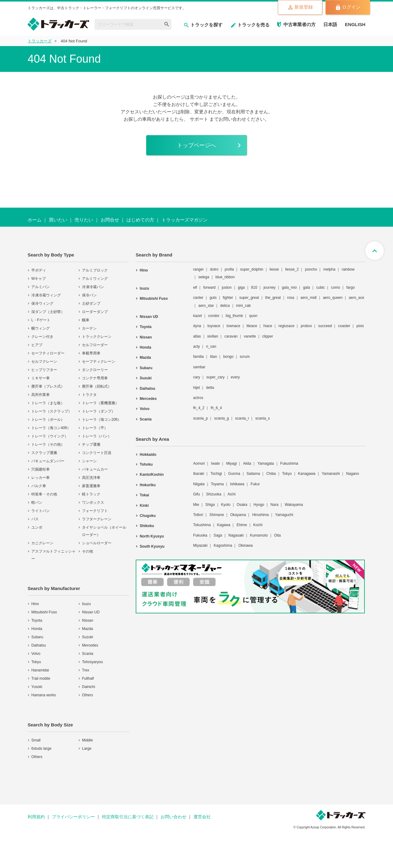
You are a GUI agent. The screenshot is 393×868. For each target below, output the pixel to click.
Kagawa (224, 525)
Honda (37, 629)
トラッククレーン (97, 337)
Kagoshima (223, 545)
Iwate (215, 463)
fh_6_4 (216, 408)
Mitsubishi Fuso (44, 612)
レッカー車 (41, 478)
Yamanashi (331, 474)
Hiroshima (260, 515)
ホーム (35, 220)
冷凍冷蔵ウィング (46, 295)
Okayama (238, 515)
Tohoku (146, 464)
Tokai (144, 495)
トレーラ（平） (95, 428)
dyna (197, 326)
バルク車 (39, 486)
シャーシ (89, 461)
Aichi (232, 494)
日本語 (330, 24)
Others (88, 695)
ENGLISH (355, 24)
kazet (198, 316)
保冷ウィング (42, 303)
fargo (350, 287)
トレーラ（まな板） (48, 403)
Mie (196, 505)
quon (253, 316)
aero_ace (356, 298)
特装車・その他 (44, 494)
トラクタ (89, 395)
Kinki (144, 506)
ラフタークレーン (97, 519)
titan (214, 357)
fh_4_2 (199, 408)
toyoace (214, 326)
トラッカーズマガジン (185, 220)
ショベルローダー (97, 543)
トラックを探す (203, 25)
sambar (199, 367)
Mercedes (90, 645)
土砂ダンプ (91, 303)
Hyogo (259, 505)
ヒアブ (37, 345)
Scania (88, 654)
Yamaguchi (284, 515)
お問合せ (110, 220)
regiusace (286, 326)
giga (241, 287)
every (235, 377)
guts (213, 298)
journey (269, 287)
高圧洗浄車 (91, 478)
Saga (218, 535)
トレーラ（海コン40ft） (51, 428)
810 (254, 287)
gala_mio (289, 287)
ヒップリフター (44, 370)
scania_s (262, 418)
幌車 (86, 320)
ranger (198, 269)
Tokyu (36, 662)
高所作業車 (41, 395)
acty (196, 346)
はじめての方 (140, 220)
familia (198, 357)
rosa (291, 298)
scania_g (221, 418)
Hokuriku (148, 485)
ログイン (348, 7)
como (335, 287)
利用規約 (36, 817)
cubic (321, 287)
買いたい (58, 220)
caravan (231, 336)
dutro (214, 269)
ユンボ (37, 527)
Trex (86, 670)
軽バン (37, 502)
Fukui (255, 484)
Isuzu (86, 604)
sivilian (213, 336)
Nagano (352, 474)
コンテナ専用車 (95, 378)
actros (198, 398)
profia (229, 269)
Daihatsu (39, 645)
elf (195, 287)
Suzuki (88, 637)
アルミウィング (95, 279)
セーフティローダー (48, 353)
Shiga (210, 505)
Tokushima (202, 525)
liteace (252, 326)
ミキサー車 (41, 378)
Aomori (199, 463)
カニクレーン (42, 543)
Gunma (234, 474)
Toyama (217, 484)
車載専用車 (91, 353)
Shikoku (147, 526)
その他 (88, 551)
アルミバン (41, 287)
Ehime (242, 525)
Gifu (196, 494)
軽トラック (91, 494)
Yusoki (37, 687)
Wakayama (294, 505)
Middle (87, 740)
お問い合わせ (173, 817)
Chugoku (148, 516)
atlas (197, 336)
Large (87, 749)
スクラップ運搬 (44, 453)
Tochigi (216, 474)
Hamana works (44, 695)
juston (227, 287)
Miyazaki (200, 545)
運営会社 (202, 817)
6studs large (41, 749)
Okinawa (245, 545)
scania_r (242, 418)
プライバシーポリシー (73, 817)
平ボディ (39, 270)
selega (204, 277)
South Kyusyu (152, 546)
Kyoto (226, 505)
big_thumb (234, 316)
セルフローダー (95, 345)
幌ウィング (41, 328)
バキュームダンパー (48, 461)
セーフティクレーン (99, 362)
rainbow (348, 269)
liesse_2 (292, 269)
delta (210, 388)
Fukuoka (200, 535)
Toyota (37, 620)
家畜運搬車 (91, 486)
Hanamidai (40, 670)
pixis (360, 326)
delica (225, 306)
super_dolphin (252, 269)
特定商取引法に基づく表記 (128, 817)
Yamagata (266, 463)
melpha (329, 269)
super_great (249, 298)
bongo (228, 357)
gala (307, 287)
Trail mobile (41, 678)
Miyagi (231, 463)
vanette (250, 336)
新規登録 (300, 7)
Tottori (198, 515)
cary (197, 377)
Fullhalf (88, 678)
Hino (35, 604)
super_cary (215, 377)
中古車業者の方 (300, 24)
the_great (273, 298)
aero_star (206, 306)
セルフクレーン (44, 362)
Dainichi (89, 687)
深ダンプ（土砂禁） (48, 312)
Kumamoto (259, 535)
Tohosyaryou (92, 662)
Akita (247, 463)
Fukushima (289, 463)
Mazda (88, 629)
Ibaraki (199, 474)
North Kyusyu (152, 536)
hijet (196, 388)
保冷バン (89, 295)
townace (233, 326)
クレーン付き (42, 337)
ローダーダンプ (95, 312)
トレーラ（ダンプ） (99, 411)
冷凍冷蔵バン (93, 287)
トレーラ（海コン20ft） (102, 420)
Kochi (258, 525)
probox (306, 326)
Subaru (37, 637)
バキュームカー (95, 469)
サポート (199, 119)
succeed (325, 326)
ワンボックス (93, 502)
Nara (274, 505)
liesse (274, 269)
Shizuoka (214, 494)
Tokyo (287, 474)
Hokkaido (148, 455)
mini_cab (243, 306)
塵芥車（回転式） (97, 386)
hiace (268, 326)
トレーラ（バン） (97, 436)
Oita (278, 535)
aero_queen (333, 298)
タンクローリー (95, 370)
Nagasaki (236, 535)
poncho (311, 269)
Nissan (88, 620)
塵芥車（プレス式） (48, 386)
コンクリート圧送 (97, 453)
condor (214, 316)
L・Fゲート (41, 320)
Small (36, 740)
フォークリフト (95, 511)
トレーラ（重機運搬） (100, 403)
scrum (245, 357)
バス (35, 519)
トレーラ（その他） (48, 444)
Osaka (242, 505)
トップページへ (196, 145)
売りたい (84, 220)
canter (198, 298)
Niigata (199, 484)
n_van (211, 346)
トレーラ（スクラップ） (52, 411)
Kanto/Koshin (152, 475)
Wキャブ (39, 279)
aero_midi (309, 298)
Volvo (36, 654)
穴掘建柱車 (41, 469)
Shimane (217, 515)
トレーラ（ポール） (48, 420)
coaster (344, 326)
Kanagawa (307, 474)
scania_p (200, 418)
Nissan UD (91, 612)
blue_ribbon (225, 277)
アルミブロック (95, 270)
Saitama (253, 474)
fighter (228, 298)
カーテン (89, 328)
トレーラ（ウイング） (50, 436)
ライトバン (41, 511)
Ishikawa (237, 484)
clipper (268, 336)
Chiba (271, 474)
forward (209, 287)
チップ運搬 (91, 444)
